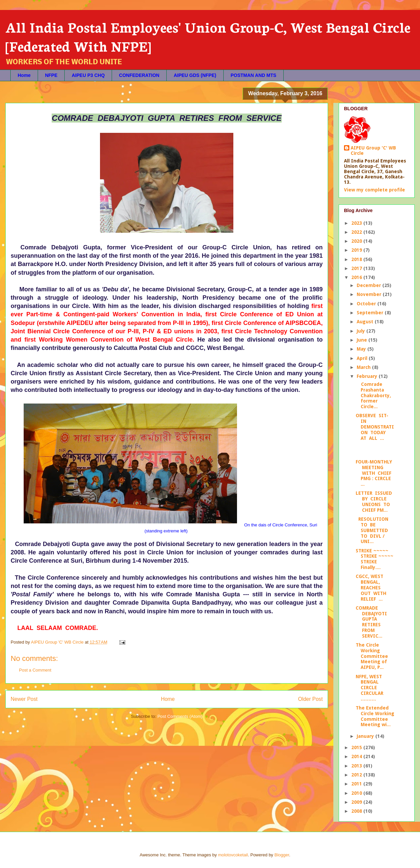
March (364, 367)
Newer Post (24, 699)
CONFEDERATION (139, 75)
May (362, 349)
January (366, 736)
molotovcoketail (233, 855)
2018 (357, 259)
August (366, 322)
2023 (357, 223)
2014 (357, 756)
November (370, 294)
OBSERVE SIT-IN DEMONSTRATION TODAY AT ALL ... (375, 427)
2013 (357, 766)
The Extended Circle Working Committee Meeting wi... (375, 716)
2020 (357, 241)
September (371, 313)
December (369, 285)
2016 (357, 277)
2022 (357, 232)
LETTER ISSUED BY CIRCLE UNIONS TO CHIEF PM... (374, 501)
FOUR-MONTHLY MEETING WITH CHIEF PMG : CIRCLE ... (374, 473)
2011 (357, 784)
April (363, 358)
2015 (357, 747)
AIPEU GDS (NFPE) (195, 75)
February (368, 376)
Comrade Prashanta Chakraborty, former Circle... (373, 395)
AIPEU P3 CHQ (88, 75)
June (362, 340)
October (367, 304)
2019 (357, 250)
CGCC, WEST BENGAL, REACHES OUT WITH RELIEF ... (372, 587)
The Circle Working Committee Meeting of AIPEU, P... (372, 656)
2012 (357, 775)
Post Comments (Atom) (180, 716)
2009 (357, 802)
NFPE (51, 75)
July (361, 331)
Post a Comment (35, 670)
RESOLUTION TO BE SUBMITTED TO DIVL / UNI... (373, 530)
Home (24, 75)
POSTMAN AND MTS (253, 75)
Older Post (310, 699)
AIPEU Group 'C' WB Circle (373, 150)
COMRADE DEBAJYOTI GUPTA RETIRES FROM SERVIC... (371, 622)
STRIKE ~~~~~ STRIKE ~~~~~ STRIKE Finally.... (374, 559)
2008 (357, 811)
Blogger (282, 855)
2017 (357, 268)
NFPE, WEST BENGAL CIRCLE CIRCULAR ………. (369, 688)
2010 (357, 793)
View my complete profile (374, 190)
